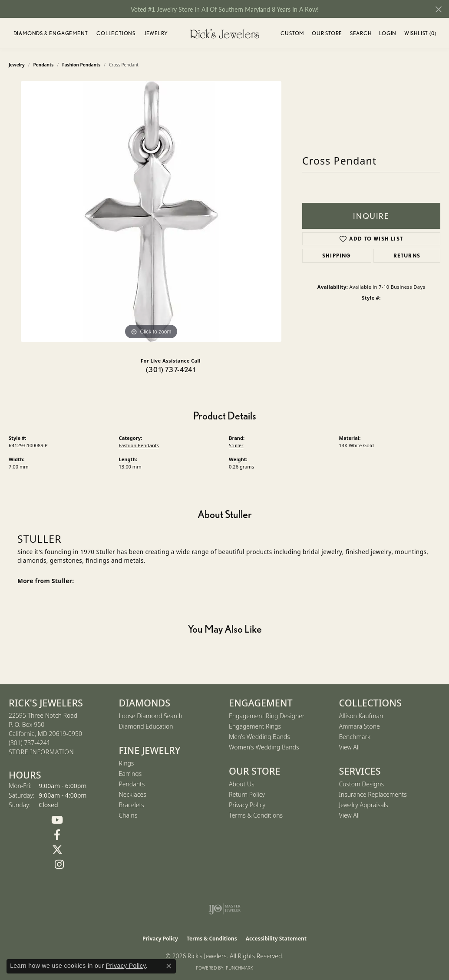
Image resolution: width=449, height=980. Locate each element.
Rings (127, 763)
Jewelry (156, 33)
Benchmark (355, 737)
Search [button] (361, 33)
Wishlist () (420, 35)
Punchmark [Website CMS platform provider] (239, 968)
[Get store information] (41, 752)
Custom (292, 33)
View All (350, 747)
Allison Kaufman (361, 716)
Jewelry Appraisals (364, 805)
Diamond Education (146, 726)
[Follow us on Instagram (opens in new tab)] (59, 865)
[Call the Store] (30, 743)
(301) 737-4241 (171, 370)
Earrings (130, 774)
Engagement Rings (255, 726)
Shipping (337, 256)
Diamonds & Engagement (51, 33)
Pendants (132, 784)
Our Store (327, 33)
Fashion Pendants (139, 445)
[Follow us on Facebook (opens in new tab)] (57, 835)
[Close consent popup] (169, 966)
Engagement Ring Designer (267, 716)
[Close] (438, 9)
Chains (128, 815)
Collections (116, 33)
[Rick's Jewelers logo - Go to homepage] (224, 33)
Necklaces (133, 794)
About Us (242, 784)
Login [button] (388, 35)
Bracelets (132, 805)
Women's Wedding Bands (264, 747)
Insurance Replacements (373, 794)
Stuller (236, 445)
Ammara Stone (360, 726)
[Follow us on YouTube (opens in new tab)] (57, 820)
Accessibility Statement (276, 939)
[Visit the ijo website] (225, 909)
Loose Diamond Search (151, 716)
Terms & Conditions (256, 815)
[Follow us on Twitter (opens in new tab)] (57, 850)
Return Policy (247, 794)
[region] (151, 211)
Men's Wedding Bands (259, 737)
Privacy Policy (247, 805)
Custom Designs (362, 784)
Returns (407, 256)
